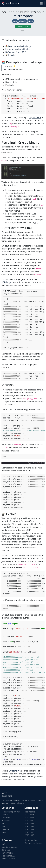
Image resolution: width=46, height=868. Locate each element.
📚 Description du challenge (18, 46)
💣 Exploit (10, 55)
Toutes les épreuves (11, 812)
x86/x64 (23, 21)
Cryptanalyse (35, 118)
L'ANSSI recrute (8, 859)
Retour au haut (31, 840)
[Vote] (23, 30)
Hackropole (10, 3)
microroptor (23, 16)
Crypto (5, 815)
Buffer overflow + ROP (16, 52)
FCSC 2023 (29, 823)
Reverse (5, 829)
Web (3, 832)
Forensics (6, 818)
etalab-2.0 (20, 803)
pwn (15, 21)
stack (31, 21)
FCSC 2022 (29, 826)
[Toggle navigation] (41, 3)
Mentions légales (9, 847)
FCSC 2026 (29, 815)
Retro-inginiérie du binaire (17, 49)
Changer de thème (33, 843)
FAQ (3, 844)
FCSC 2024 (29, 821)
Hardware (6, 821)
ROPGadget (7, 282)
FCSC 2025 (29, 818)
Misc (4, 823)
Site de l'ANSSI (8, 856)
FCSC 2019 (29, 835)
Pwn (3, 826)
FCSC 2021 (29, 829)
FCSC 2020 (29, 832)
